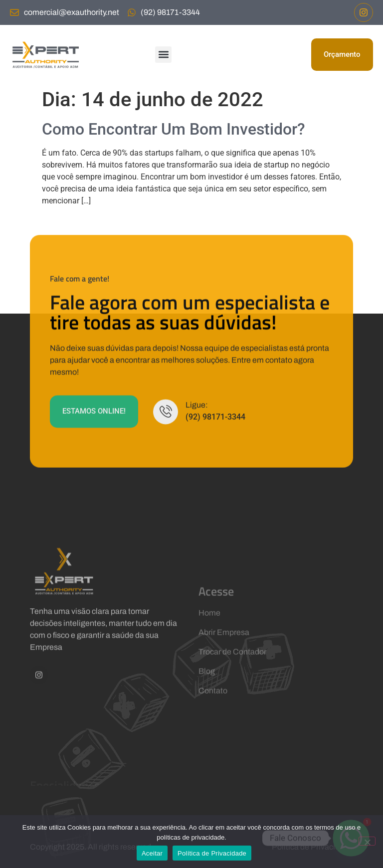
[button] (163, 55)
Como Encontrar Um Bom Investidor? (174, 129)
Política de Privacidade (212, 853)
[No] (367, 841)
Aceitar (152, 853)
